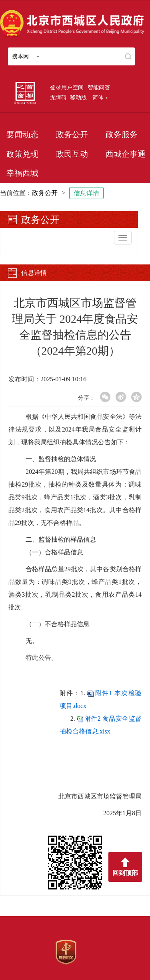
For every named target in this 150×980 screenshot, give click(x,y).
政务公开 (72, 134)
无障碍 (58, 97)
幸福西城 (22, 173)
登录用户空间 (67, 87)
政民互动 (72, 154)
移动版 (78, 97)
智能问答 (99, 87)
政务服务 (122, 134)
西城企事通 (126, 154)
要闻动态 (22, 134)
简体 (100, 97)
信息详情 (86, 193)
